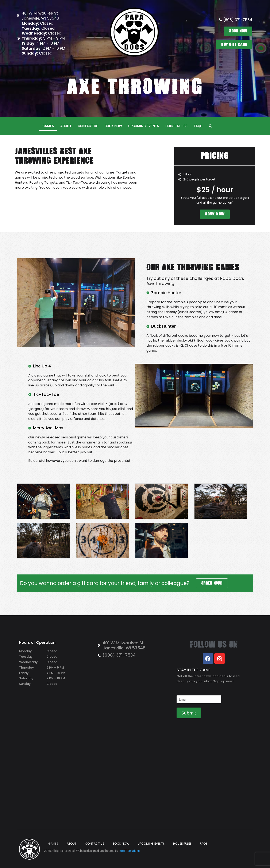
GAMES (48, 126)
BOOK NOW (113, 126)
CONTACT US (88, 126)
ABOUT (66, 126)
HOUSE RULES (176, 126)
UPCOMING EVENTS (144, 126)
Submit (189, 713)
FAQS (198, 126)
